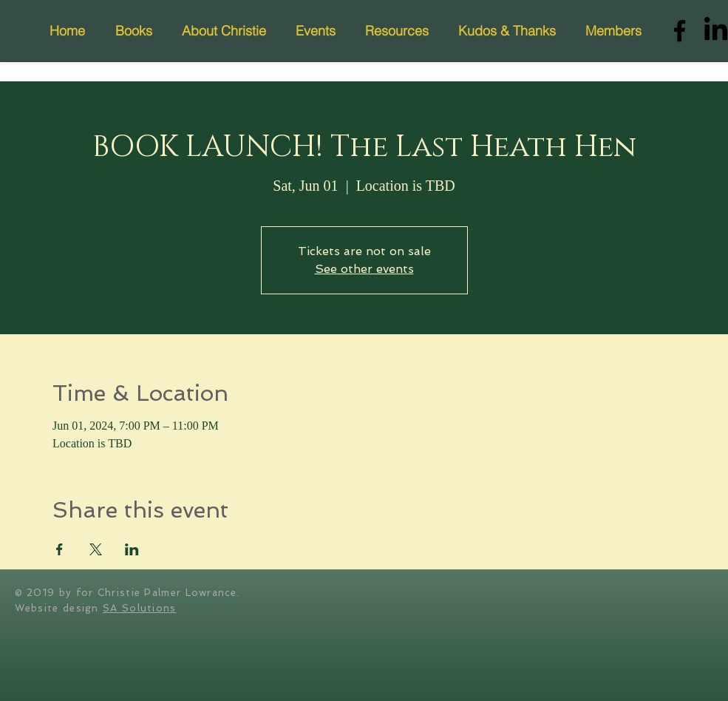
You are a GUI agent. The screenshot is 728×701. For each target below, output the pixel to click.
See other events (364, 269)
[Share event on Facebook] (59, 549)
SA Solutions (140, 608)
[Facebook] (680, 31)
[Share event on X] (96, 549)
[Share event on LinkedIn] (132, 549)
